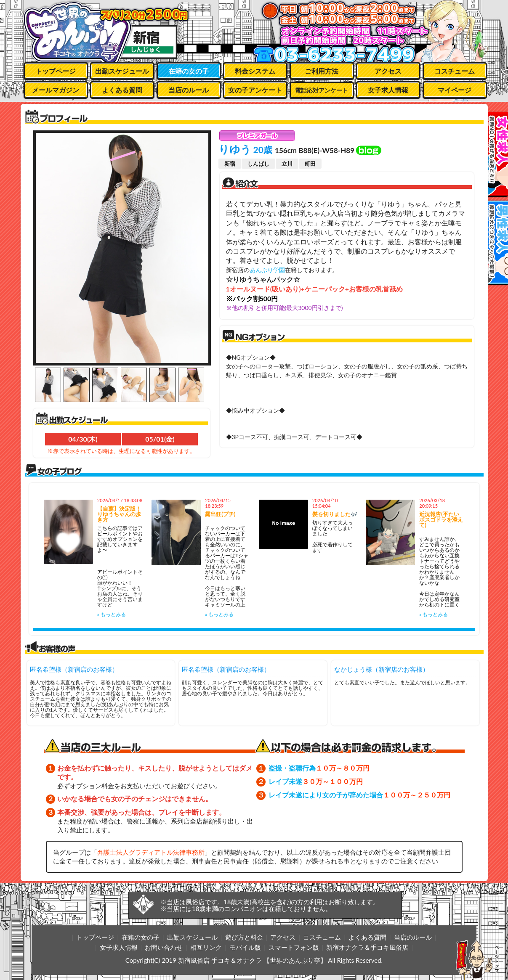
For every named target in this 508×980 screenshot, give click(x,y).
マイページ (455, 90)
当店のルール (189, 90)
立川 (287, 164)
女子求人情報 (388, 90)
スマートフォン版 (294, 947)
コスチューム (455, 71)
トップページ (56, 71)
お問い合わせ (164, 947)
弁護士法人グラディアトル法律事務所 (151, 852)
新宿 (230, 164)
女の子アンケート (255, 90)
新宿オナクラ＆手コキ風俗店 (367, 947)
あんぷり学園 (267, 270)
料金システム (255, 71)
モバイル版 (245, 947)
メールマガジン (56, 90)
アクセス (388, 71)
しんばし (258, 164)
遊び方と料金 (244, 937)
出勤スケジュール (122, 71)
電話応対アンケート (322, 90)
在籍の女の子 (189, 71)
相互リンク (206, 947)
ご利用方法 (322, 71)
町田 (310, 164)
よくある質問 (122, 90)
